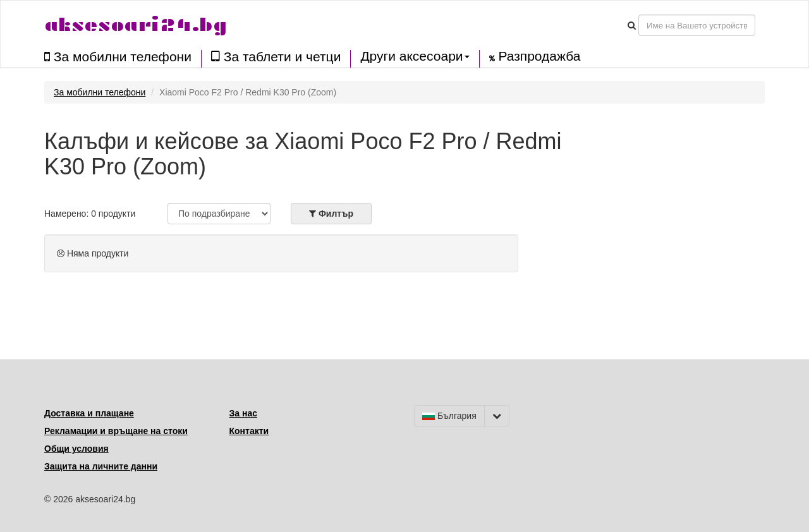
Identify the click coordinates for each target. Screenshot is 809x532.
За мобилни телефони (118, 57)
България (449, 416)
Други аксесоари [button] (415, 56)
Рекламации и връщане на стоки (116, 431)
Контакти (249, 431)
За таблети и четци (276, 57)
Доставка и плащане (89, 413)
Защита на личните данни (101, 466)
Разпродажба (535, 56)
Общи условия (76, 449)
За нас (243, 413)
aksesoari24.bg (136, 25)
